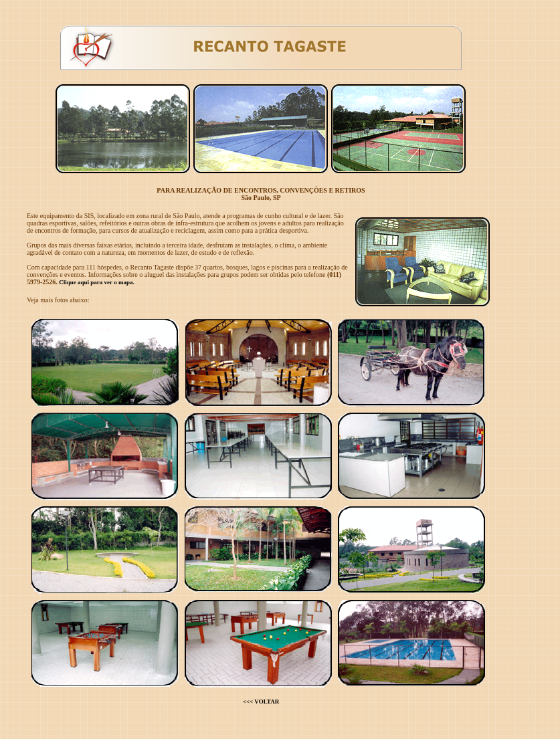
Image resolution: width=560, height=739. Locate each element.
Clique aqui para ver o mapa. (96, 282)
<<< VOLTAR (261, 702)
